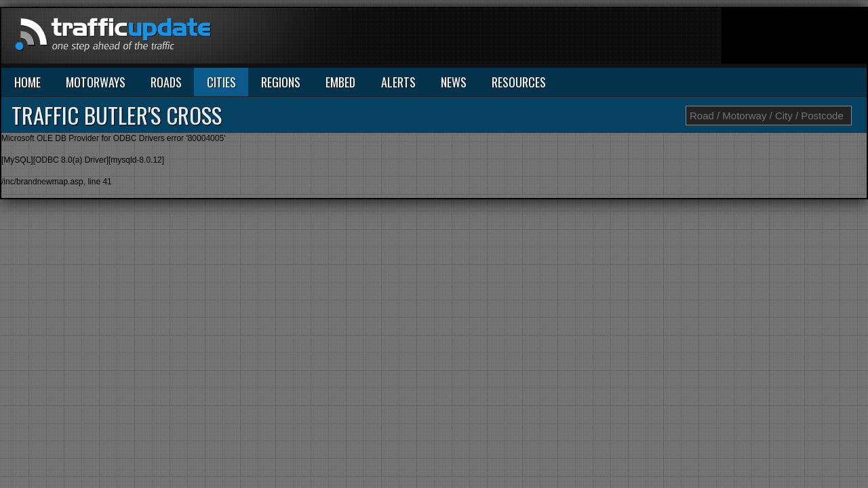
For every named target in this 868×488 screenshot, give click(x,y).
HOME (27, 82)
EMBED (340, 82)
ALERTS (398, 82)
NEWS (454, 82)
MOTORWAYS (96, 82)
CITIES (221, 82)
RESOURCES (519, 82)
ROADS (166, 82)
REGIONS (281, 82)
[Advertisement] (620, 39)
